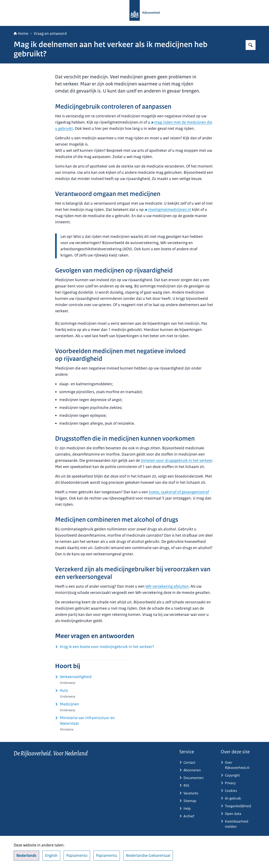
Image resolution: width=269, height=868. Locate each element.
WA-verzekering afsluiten (167, 586)
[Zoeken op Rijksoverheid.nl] (251, 45)
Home (21, 34)
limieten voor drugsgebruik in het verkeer (177, 461)
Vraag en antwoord (50, 34)
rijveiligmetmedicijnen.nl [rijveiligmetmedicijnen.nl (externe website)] (168, 210)
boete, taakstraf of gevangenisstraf (179, 492)
